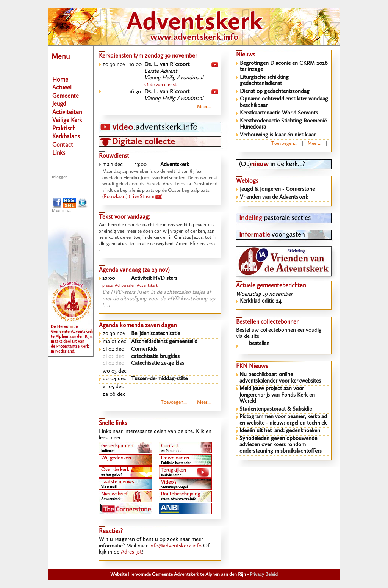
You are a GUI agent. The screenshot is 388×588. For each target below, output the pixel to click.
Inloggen (60, 177)
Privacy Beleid (264, 575)
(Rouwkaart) (115, 197)
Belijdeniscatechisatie (156, 334)
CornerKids (144, 349)
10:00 (135, 65)
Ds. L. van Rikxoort (167, 65)
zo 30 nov (114, 65)
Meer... (204, 107)
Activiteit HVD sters (154, 278)
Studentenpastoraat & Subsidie (276, 409)
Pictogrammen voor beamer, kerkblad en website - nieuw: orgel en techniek (283, 420)
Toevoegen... (174, 402)
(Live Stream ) (146, 197)
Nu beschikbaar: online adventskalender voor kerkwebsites (280, 378)
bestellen (259, 344)
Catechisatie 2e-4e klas (158, 363)
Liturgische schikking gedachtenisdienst (264, 81)
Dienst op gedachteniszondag (275, 92)
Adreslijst (131, 552)
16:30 (135, 92)
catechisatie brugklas (155, 357)
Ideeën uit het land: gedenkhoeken (280, 431)
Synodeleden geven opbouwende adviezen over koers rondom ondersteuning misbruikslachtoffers (281, 445)
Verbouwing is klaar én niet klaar (278, 135)
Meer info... (62, 211)
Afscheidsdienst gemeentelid (164, 342)
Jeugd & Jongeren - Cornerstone (277, 189)
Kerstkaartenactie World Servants (279, 113)
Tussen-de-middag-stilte (159, 379)
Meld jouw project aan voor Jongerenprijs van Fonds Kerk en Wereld (277, 395)
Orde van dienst (160, 85)
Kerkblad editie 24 (261, 301)
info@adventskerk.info (175, 546)
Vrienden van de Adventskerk (274, 197)
